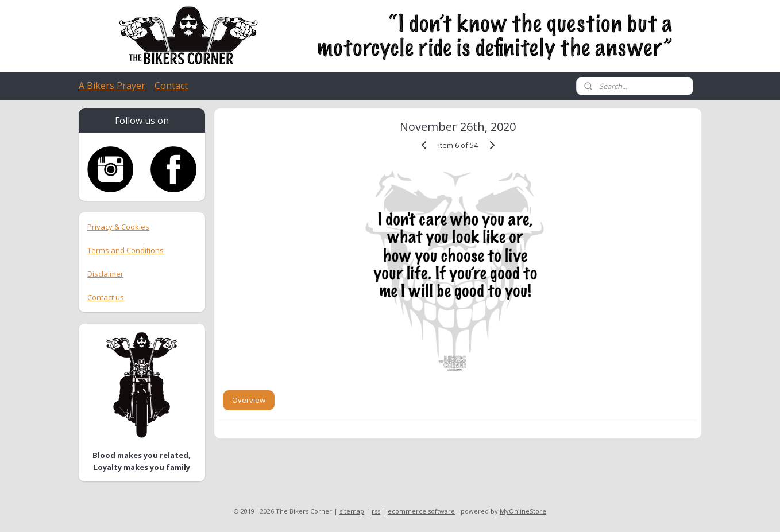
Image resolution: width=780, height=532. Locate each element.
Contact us (106, 297)
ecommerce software (421, 511)
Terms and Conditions (126, 250)
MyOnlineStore (523, 511)
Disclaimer (105, 274)
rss (376, 511)
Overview (249, 400)
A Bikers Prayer (112, 86)
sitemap (352, 511)
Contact (171, 86)
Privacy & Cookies (118, 227)
